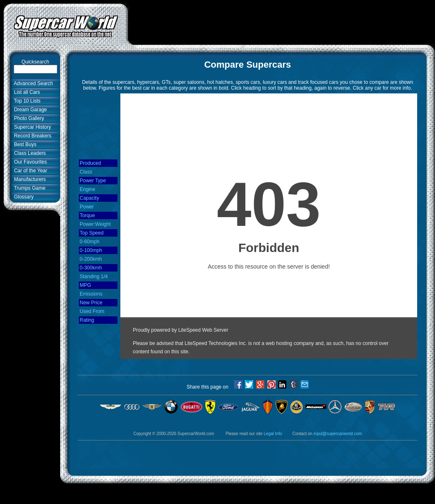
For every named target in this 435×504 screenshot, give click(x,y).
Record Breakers (31, 136)
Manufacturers (28, 179)
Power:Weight (95, 224)
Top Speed (92, 233)
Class (86, 172)
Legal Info (273, 434)
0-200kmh (91, 259)
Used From (92, 311)
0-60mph (89, 242)
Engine (87, 189)
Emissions (91, 294)
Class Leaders (28, 153)
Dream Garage (29, 110)
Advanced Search (32, 83)
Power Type (93, 181)
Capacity (89, 198)
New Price (91, 303)
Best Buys (24, 144)
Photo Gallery (28, 118)
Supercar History (31, 127)
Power (87, 207)
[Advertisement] (29, 343)
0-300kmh (91, 268)
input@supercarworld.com (337, 434)
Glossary (22, 197)
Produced (90, 163)
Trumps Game (28, 188)
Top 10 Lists (26, 101)
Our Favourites (29, 162)
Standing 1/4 (94, 276)
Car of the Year (29, 171)
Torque (87, 215)
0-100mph (91, 250)
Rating (87, 320)
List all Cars (26, 92)
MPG (85, 285)
